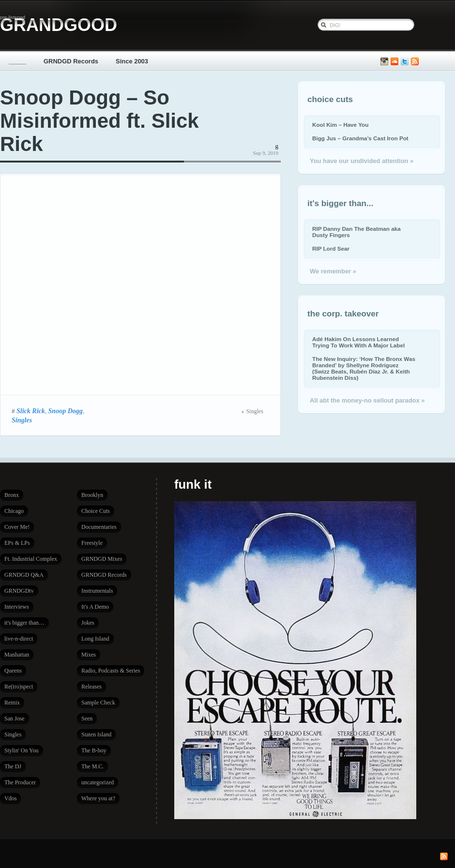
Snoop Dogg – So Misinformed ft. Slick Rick (99, 121)
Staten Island (96, 734)
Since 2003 (132, 61)
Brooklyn (92, 495)
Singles (22, 420)
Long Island (95, 639)
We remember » (333, 271)
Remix (12, 703)
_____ (17, 61)
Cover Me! (17, 527)
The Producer (20, 782)
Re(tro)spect (19, 687)
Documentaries (99, 527)
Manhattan (17, 655)
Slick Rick (31, 411)
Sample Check (98, 703)
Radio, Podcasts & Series (111, 671)
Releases (91, 687)
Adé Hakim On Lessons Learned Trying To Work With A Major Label (358, 342)
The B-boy (94, 750)
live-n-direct (19, 639)
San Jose (15, 718)
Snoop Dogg (66, 411)
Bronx (12, 495)
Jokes (88, 623)
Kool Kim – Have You (340, 125)
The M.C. (92, 766)
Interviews (17, 607)
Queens (13, 671)
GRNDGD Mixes (102, 559)
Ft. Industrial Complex (31, 559)
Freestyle (92, 543)
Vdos (10, 798)
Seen (87, 718)
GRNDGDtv (19, 591)
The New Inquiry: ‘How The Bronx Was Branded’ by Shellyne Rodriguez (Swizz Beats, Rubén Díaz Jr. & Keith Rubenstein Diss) (364, 368)
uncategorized (98, 782)
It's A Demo (95, 607)
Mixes (89, 655)
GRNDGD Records (71, 61)
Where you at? (98, 798)
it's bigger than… (24, 623)
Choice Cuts (96, 511)
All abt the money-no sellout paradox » (367, 400)
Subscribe (415, 62)
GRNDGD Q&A (24, 575)
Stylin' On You (22, 750)
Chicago (14, 511)
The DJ (13, 766)
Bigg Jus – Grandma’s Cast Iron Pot (360, 138)
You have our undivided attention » (362, 161)
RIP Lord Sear (331, 248)
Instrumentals (97, 591)
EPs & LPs (17, 543)
